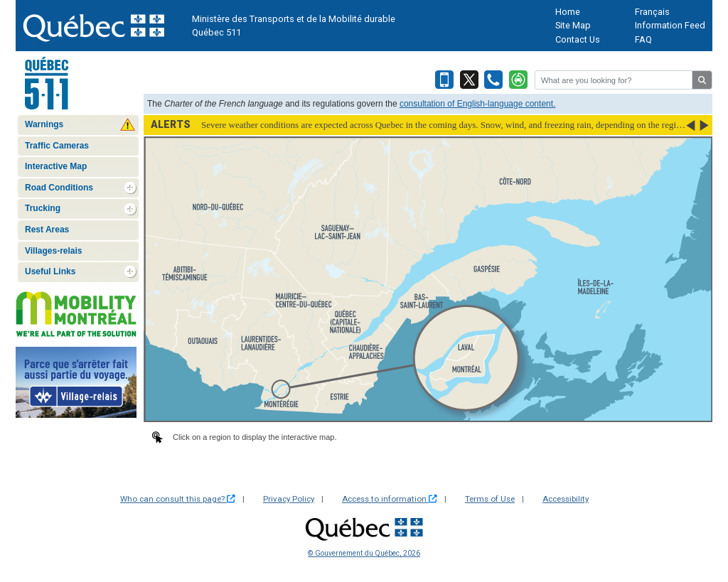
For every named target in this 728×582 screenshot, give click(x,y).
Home (568, 12)
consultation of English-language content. (478, 104)
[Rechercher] (614, 80)
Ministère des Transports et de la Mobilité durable (294, 19)
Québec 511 (216, 32)
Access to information (390, 499)
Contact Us (578, 39)
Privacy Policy (289, 499)
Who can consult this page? (178, 499)
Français (652, 12)
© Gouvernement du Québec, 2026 (364, 553)
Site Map (573, 25)
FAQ (643, 39)
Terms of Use (490, 499)
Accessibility (566, 499)
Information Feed (670, 25)
